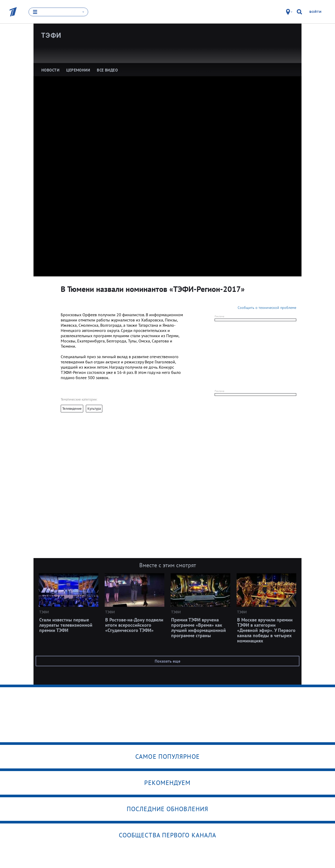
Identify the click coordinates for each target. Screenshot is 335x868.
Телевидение (72, 409)
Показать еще (167, 661)
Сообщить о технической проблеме (267, 308)
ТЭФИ (51, 35)
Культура (94, 409)
